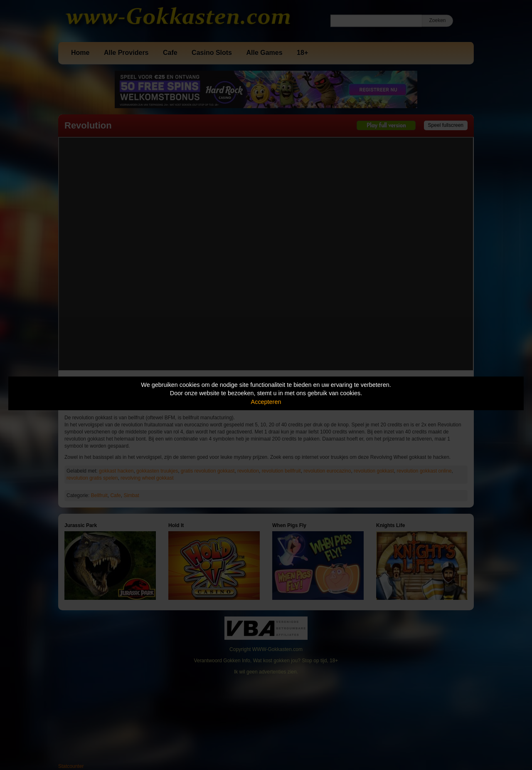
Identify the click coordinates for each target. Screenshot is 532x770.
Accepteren (266, 402)
